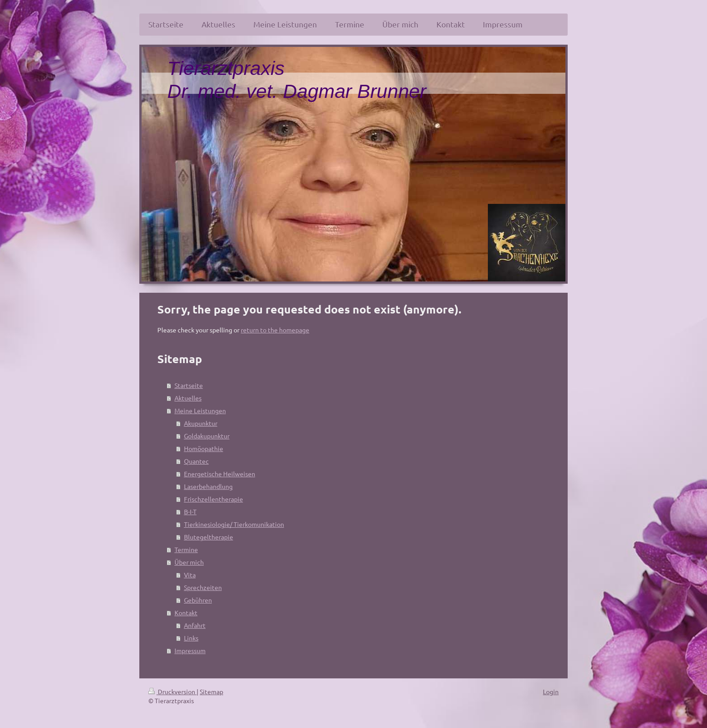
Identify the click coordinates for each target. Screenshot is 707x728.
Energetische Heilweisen (220, 474)
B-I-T (190, 511)
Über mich (189, 562)
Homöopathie (204, 448)
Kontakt (186, 613)
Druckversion (172, 691)
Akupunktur (201, 423)
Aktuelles (188, 398)
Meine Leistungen (200, 410)
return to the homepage (275, 330)
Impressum (190, 650)
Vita (190, 575)
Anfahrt (195, 625)
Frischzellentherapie (213, 499)
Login (551, 691)
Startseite (189, 385)
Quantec (196, 461)
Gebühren (198, 600)
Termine (186, 549)
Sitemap (211, 691)
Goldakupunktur (207, 436)
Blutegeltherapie (209, 537)
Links (191, 638)
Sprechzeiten (203, 587)
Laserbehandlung (208, 486)
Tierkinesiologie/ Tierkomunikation (234, 524)
